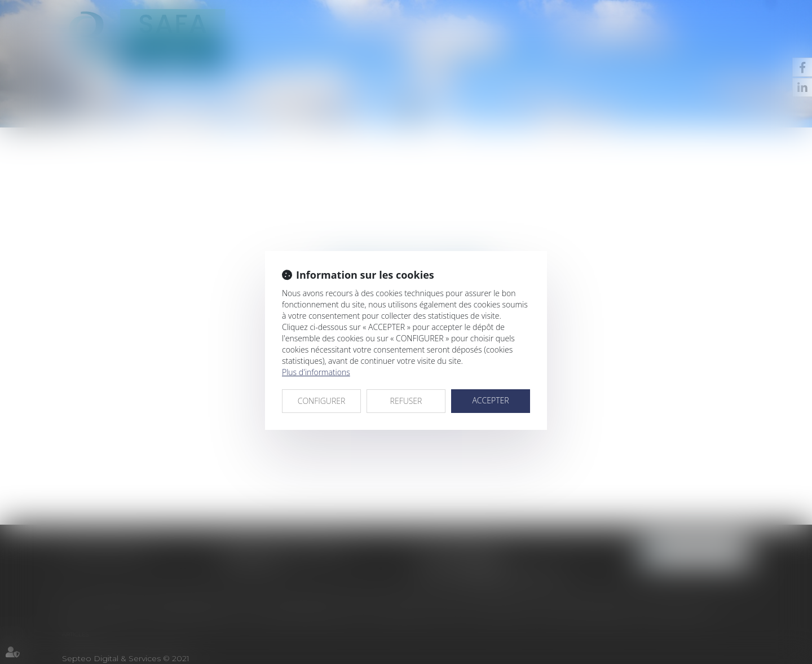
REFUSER (406, 401)
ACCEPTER (490, 400)
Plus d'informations (316, 372)
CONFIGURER (322, 401)
